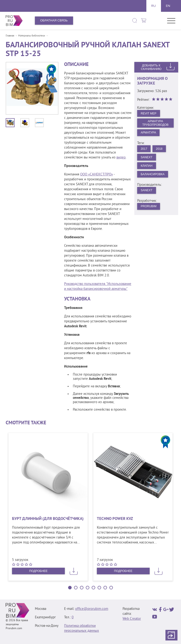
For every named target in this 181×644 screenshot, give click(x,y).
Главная (10, 36)
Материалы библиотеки (32, 36)
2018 (160, 150)
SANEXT (147, 193)
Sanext (147, 159)
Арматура (149, 133)
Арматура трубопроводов (155, 123)
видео (121, 158)
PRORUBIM (149, 209)
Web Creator (132, 619)
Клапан (147, 168)
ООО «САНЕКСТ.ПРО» (97, 175)
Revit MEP (149, 113)
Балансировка (153, 176)
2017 (144, 150)
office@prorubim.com (92, 609)
